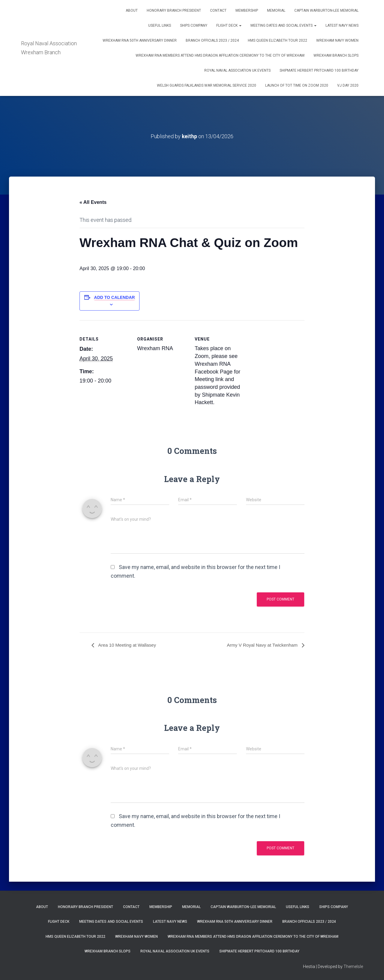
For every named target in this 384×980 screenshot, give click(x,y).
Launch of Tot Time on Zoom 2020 (297, 85)
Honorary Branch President (174, 10)
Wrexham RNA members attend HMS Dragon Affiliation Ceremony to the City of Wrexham (220, 55)
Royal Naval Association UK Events (237, 70)
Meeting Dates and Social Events (283, 25)
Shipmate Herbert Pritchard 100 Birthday (319, 70)
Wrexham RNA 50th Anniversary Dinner (140, 40)
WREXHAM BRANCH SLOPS (336, 55)
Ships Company (194, 25)
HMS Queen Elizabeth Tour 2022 (277, 40)
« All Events (93, 202)
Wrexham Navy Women (337, 40)
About (132, 10)
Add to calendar (115, 297)
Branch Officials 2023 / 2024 (212, 40)
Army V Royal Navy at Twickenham (261, 645)
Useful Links (160, 25)
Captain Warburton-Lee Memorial (326, 10)
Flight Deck (229, 25)
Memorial (276, 10)
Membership (247, 10)
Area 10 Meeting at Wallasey (128, 645)
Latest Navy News (342, 25)
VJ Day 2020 (348, 85)
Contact (218, 10)
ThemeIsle (353, 967)
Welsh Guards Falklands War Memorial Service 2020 (207, 85)
